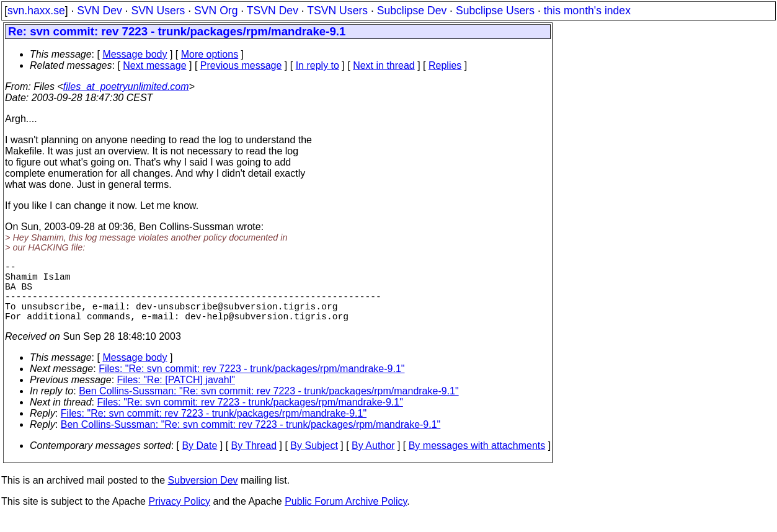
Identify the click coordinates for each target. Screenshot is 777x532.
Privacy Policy (179, 516)
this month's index (587, 11)
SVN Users (158, 11)
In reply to (317, 65)
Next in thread (384, 65)
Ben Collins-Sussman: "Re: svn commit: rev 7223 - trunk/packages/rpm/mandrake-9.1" (269, 406)
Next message (154, 65)
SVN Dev (99, 11)
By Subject (314, 460)
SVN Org (216, 11)
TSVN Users (337, 11)
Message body (135, 54)
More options (210, 54)
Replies (445, 65)
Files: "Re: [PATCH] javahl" (176, 395)
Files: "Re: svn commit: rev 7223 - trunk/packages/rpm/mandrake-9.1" (251, 383)
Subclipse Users (495, 11)
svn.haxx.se (36, 11)
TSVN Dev (273, 11)
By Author (373, 460)
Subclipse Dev (412, 11)
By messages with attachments (477, 460)
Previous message (241, 65)
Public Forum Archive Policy (346, 516)
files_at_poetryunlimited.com (126, 86)
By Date (199, 460)
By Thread (254, 460)
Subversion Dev (203, 495)
